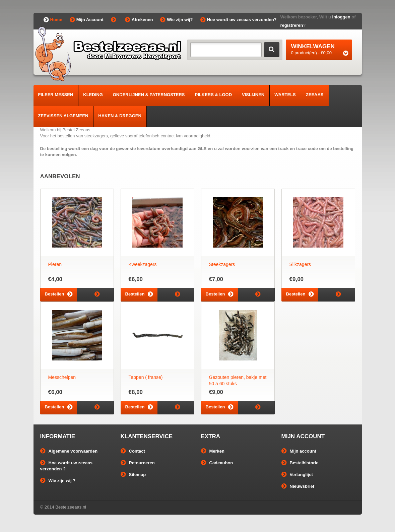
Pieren (55, 264)
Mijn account (299, 451)
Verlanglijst (297, 475)
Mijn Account (87, 20)
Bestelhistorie (300, 463)
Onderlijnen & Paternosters (149, 95)
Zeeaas (315, 95)
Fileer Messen (56, 95)
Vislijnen (253, 95)
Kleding (93, 95)
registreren (292, 25)
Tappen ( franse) (146, 377)
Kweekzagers (143, 264)
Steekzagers (222, 264)
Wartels (285, 95)
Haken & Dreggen (120, 116)
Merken (213, 451)
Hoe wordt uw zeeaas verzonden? (239, 20)
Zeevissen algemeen (63, 116)
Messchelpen (62, 377)
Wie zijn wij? (176, 20)
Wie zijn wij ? (58, 481)
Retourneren (138, 463)
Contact (133, 451)
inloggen (341, 17)
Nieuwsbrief (298, 486)
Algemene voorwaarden (69, 451)
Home (53, 20)
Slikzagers (300, 264)
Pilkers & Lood (214, 95)
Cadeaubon (217, 463)
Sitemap (133, 475)
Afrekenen (139, 20)
